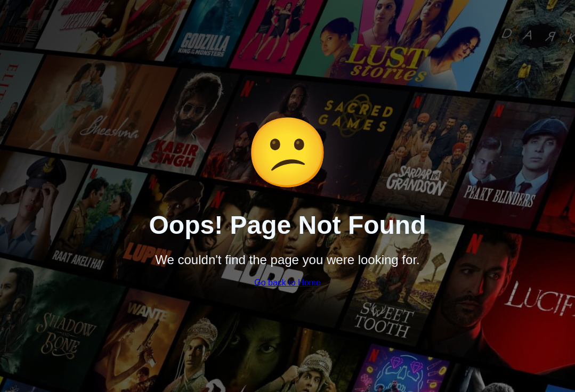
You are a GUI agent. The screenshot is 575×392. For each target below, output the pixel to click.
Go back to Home (287, 283)
